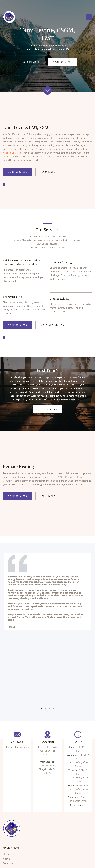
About (6, 859)
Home (6, 854)
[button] (89, 17)
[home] (9, 17)
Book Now (8, 863)
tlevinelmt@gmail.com (17, 747)
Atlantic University (13, 153)
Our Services (31, 62)
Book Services (62, 62)
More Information (52, 325)
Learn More (48, 172)
